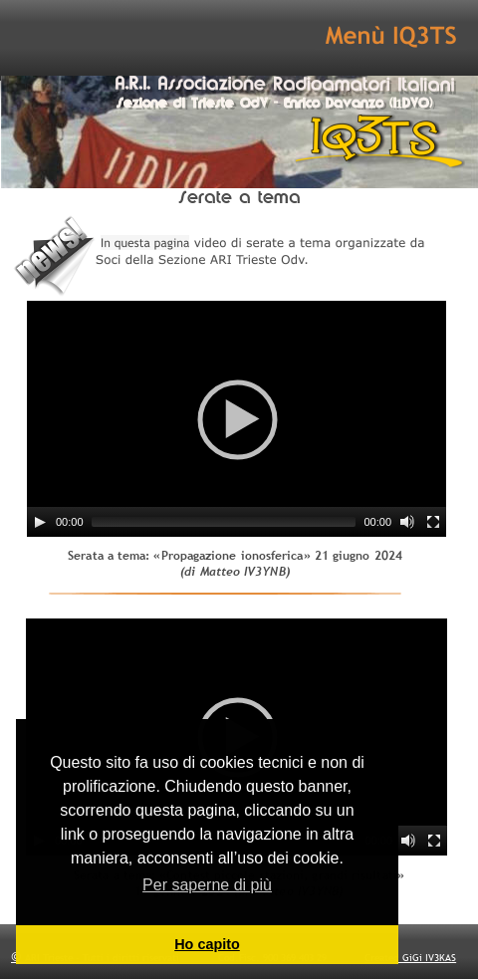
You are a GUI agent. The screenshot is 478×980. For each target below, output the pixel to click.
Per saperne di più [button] (207, 885)
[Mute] (407, 522)
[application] (237, 419)
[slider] (224, 522)
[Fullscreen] (433, 522)
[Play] (40, 522)
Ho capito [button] (207, 944)
